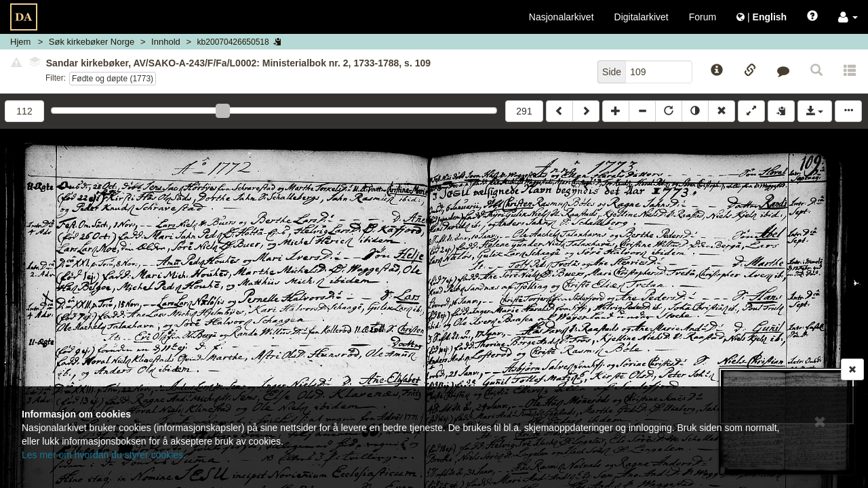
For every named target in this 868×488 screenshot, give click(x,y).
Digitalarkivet (642, 17)
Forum (703, 17)
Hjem (20, 42)
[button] (848, 17)
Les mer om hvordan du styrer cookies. (104, 455)
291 (524, 111)
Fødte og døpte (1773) (113, 79)
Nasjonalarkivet (561, 17)
